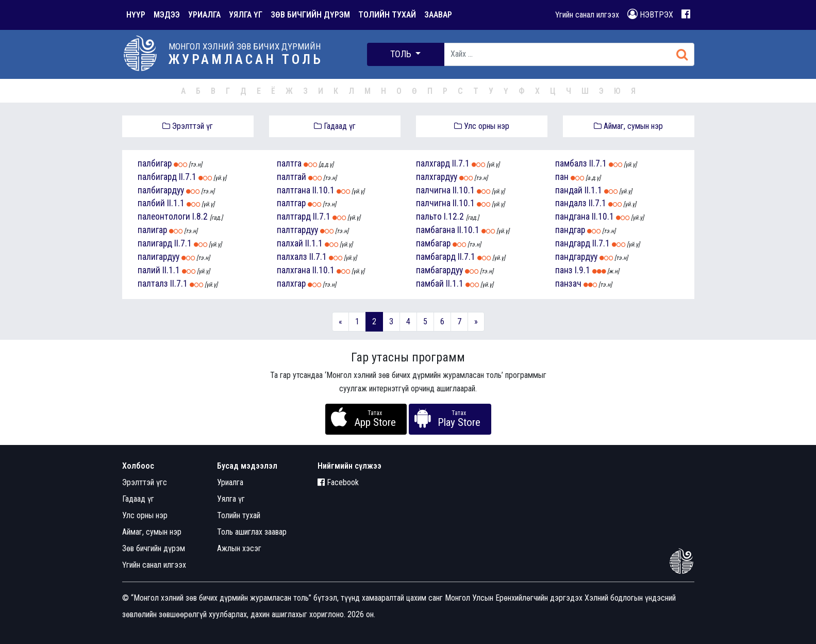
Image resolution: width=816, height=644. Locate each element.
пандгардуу (576, 257)
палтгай (292, 177)
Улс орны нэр (482, 126)
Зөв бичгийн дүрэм (154, 548)
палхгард (433, 163)
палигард (155, 243)
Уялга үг (231, 499)
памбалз (571, 163)
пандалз (571, 203)
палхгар (291, 284)
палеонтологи (164, 217)
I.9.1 (582, 270)
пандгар (570, 230)
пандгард (573, 243)
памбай (430, 284)
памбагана (436, 230)
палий (149, 270)
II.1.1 (176, 203)
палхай (290, 243)
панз (564, 270)
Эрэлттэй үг (188, 126)
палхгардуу (437, 177)
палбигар (155, 163)
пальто (429, 217)
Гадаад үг (335, 126)
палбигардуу (161, 190)
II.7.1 (188, 177)
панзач (568, 284)
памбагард (436, 257)
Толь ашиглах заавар (252, 532)
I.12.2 (454, 217)
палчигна (433, 190)
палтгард (294, 217)
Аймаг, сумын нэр (628, 126)
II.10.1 (323, 190)
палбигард (157, 177)
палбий (151, 203)
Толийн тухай (239, 515)
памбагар (433, 243)
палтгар (291, 203)
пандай (569, 190)
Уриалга (230, 482)
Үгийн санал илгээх (587, 15)
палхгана (294, 270)
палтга (289, 163)
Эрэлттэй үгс (145, 482)
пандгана (572, 217)
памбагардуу (439, 270)
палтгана (294, 190)
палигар (152, 230)
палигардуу (159, 257)
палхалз (292, 257)
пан (562, 177)
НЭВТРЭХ (650, 14)
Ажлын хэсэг (239, 548)
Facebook (338, 482)
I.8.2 (200, 217)
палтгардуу (297, 230)
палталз (153, 284)
